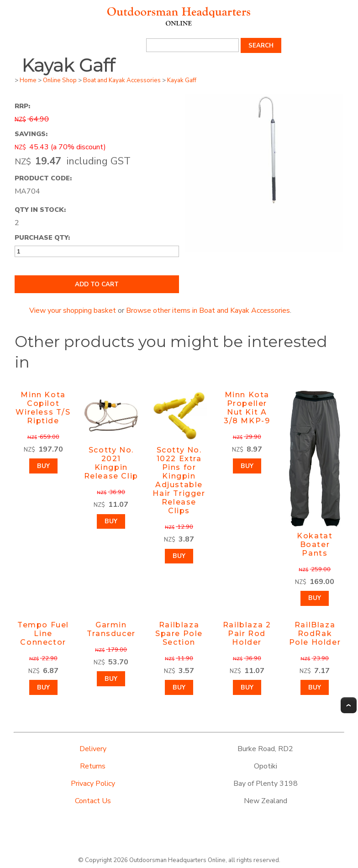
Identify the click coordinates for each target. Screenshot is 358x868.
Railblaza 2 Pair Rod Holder (247, 634)
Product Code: (43, 178)
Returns (93, 766)
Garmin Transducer (111, 629)
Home (28, 80)
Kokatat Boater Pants (315, 544)
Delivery (93, 749)
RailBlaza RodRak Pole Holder (315, 634)
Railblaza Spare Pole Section (179, 634)
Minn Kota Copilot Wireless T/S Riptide (43, 408)
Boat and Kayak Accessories (122, 80)
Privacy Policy (93, 784)
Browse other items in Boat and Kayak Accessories (208, 310)
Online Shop (60, 80)
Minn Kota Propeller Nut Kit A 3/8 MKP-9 (247, 408)
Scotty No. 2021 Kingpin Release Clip (111, 463)
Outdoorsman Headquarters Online (177, 860)
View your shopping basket (73, 310)
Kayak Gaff (182, 80)
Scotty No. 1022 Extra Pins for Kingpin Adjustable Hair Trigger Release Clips (179, 480)
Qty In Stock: (40, 210)
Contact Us (93, 801)
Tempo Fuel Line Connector (43, 634)
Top (349, 705)
